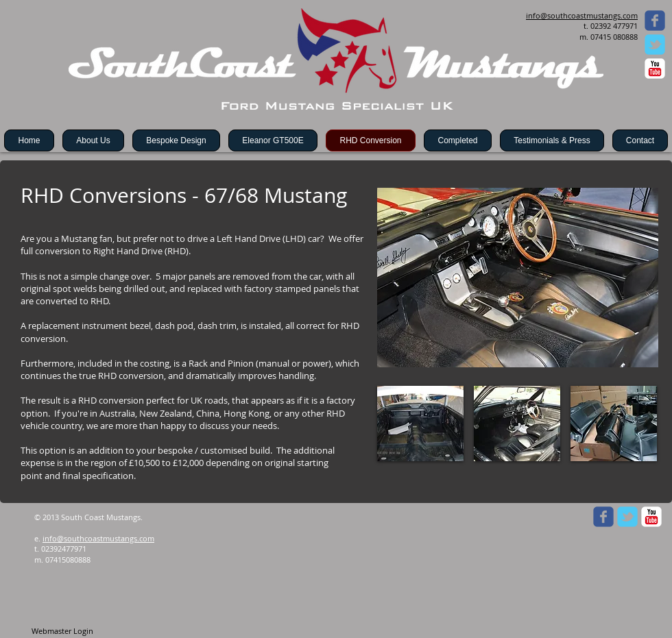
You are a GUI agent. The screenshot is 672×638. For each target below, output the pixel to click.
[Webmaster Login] (62, 631)
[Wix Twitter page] (655, 45)
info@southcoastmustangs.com (98, 538)
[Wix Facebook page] (655, 21)
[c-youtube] (655, 69)
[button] (420, 424)
